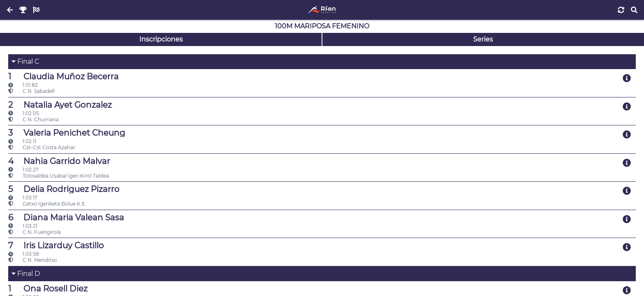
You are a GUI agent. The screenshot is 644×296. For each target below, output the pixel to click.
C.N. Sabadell (31, 91)
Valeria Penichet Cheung (67, 133)
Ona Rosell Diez (48, 289)
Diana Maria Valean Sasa (66, 217)
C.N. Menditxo (33, 260)
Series (483, 39)
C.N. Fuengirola (34, 232)
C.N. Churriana (33, 119)
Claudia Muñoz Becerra (63, 76)
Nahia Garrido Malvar (59, 161)
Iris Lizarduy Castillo (56, 245)
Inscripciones (161, 39)
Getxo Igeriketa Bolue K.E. (47, 204)
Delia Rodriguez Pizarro (64, 189)
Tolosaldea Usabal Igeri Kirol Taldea (59, 176)
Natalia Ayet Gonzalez (60, 105)
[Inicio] (322, 10)
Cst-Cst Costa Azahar (42, 147)
